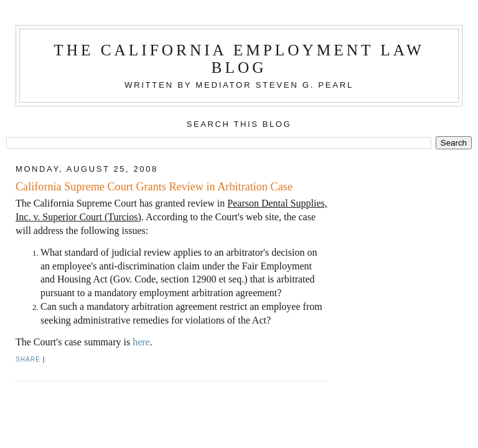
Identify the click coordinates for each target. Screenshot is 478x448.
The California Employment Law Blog (239, 59)
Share (28, 359)
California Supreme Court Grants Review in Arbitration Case (154, 187)
